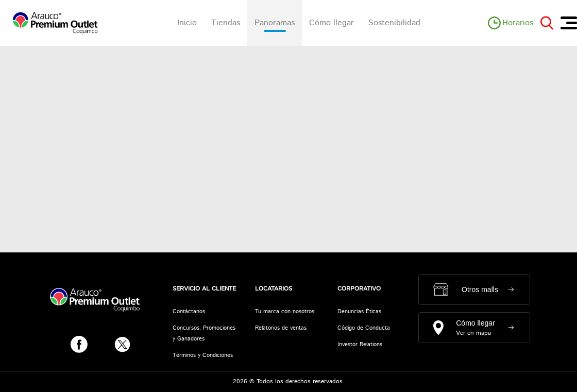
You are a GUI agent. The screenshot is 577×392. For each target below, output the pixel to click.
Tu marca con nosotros (285, 312)
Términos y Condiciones (203, 355)
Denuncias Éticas (359, 312)
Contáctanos (189, 312)
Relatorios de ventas (281, 328)
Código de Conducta (364, 328)
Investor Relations (360, 345)
